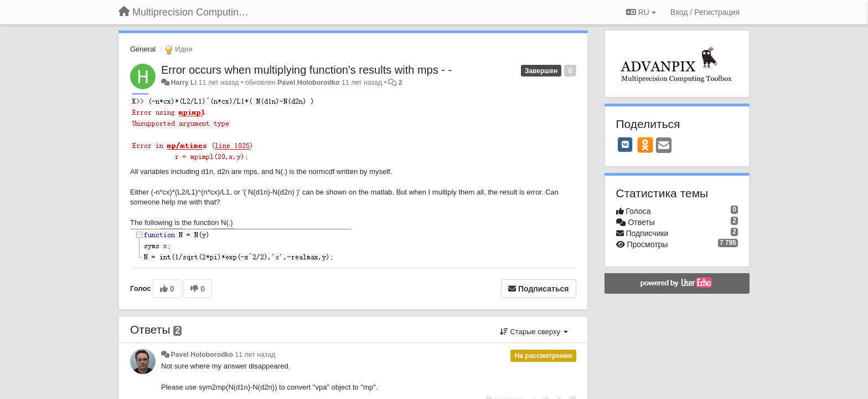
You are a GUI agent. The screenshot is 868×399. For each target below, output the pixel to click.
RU (641, 12)
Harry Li (184, 83)
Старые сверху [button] (534, 332)
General (143, 49)
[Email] (664, 146)
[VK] (626, 145)
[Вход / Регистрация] (705, 12)
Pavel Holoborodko (308, 83)
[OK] (645, 145)
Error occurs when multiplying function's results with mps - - (306, 70)
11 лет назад (255, 355)
